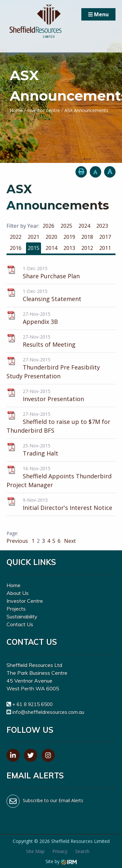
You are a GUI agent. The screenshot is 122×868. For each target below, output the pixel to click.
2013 (69, 248)
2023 (102, 226)
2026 (48, 226)
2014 (51, 248)
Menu (98, 14)
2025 (66, 226)
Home (14, 585)
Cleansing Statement (52, 299)
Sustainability (22, 616)
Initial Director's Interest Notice (68, 508)
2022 (16, 237)
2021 (34, 237)
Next (69, 541)
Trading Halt (41, 453)
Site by (61, 861)
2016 (16, 248)
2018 (87, 237)
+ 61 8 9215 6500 (33, 704)
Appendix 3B (40, 322)
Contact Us (20, 624)
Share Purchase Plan (51, 276)
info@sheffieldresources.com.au (48, 712)
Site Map (35, 851)
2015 (34, 248)
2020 (51, 237)
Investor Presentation (53, 399)
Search (82, 851)
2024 (84, 226)
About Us (18, 593)
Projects (16, 609)
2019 (69, 237)
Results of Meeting (49, 344)
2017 (105, 237)
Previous (18, 541)
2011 (105, 248)
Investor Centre (25, 601)
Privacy (60, 851)
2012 (87, 248)
